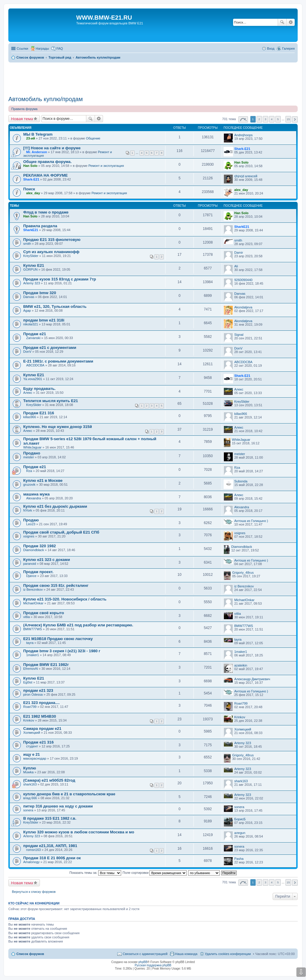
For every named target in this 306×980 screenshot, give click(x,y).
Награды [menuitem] (42, 48)
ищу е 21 (32, 754)
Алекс (28, 393)
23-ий (31, 138)
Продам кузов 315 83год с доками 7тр (60, 279)
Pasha (239, 859)
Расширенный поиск (291, 22)
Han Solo (30, 166)
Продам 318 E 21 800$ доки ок (52, 858)
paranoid (30, 564)
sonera (28, 810)
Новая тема (22, 119)
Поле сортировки (155, 873)
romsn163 (33, 850)
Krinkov (29, 720)
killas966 (30, 417)
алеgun (240, 833)
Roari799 (30, 707)
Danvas (29, 297)
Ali (236, 266)
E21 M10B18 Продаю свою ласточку (58, 639)
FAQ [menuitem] (60, 48)
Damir (239, 253)
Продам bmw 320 (40, 293)
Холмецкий (32, 733)
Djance (31, 576)
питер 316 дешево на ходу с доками (58, 806)
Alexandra (34, 498)
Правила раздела (40, 226)
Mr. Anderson (37, 152)
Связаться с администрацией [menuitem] (145, 954)
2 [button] (259, 119)
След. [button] (295, 119)
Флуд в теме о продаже (46, 212)
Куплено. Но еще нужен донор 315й (58, 427)
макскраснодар (35, 758)
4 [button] (272, 119)
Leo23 (31, 524)
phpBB (143, 962)
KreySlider (31, 256)
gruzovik (29, 484)
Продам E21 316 (39, 413)
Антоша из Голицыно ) (251, 521)
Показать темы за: (95, 873)
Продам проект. (38, 572)
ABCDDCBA (35, 365)
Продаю (31, 520)
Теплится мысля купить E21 (51, 401)
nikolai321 (31, 324)
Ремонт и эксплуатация (106, 166)
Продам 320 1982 (40, 546)
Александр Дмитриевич (252, 679)
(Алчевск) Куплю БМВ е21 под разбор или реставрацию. (78, 625)
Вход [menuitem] (271, 48)
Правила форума (24, 109)
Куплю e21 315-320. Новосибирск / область (65, 599)
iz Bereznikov (33, 589)
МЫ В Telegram (38, 134)
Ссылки (22, 48)
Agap (27, 311)
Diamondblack (34, 550)
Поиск (282, 22)
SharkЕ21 (31, 230)
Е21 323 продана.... (41, 703)
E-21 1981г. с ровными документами (58, 361)
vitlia (26, 617)
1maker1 (33, 655)
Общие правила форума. (47, 162)
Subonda (241, 481)
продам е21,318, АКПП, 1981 (50, 846)
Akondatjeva (243, 307)
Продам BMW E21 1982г (46, 665)
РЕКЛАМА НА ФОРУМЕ (45, 175)
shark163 (30, 784)
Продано (32, 453)
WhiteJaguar (32, 447)
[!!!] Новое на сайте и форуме (52, 148)
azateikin (241, 665)
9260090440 (243, 280)
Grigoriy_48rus (243, 573)
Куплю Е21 (34, 375)
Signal (239, 335)
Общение (93, 138)
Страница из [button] (243, 119)
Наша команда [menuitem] (186, 954)
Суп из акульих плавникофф (51, 252)
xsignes (29, 536)
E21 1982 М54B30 (40, 716)
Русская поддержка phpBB (153, 965)
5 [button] (278, 119)
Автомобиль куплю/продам (46, 99)
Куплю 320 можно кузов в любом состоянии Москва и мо (79, 832)
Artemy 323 (32, 283)
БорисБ (240, 819)
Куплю (30, 768)
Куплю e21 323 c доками (47, 560)
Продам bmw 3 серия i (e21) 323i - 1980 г (62, 651)
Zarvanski (33, 338)
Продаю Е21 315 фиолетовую (52, 240)
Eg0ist (28, 682)
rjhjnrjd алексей (246, 176)
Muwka (28, 772)
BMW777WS (33, 629)
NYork (28, 510)
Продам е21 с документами (50, 348)
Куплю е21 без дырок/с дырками (55, 506)
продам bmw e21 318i (44, 320)
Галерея (288, 48)
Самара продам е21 (42, 729)
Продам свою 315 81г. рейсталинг (56, 585)
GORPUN (30, 269)
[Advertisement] (153, 77)
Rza (29, 471)
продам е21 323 (38, 690)
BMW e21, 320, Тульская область (55, 306)
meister (29, 457)
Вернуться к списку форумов (34, 892)
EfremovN (31, 669)
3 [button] (266, 119)
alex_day (33, 193)
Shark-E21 (242, 149)
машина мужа (36, 494)
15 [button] (288, 119)
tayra (30, 643)
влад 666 (30, 798)
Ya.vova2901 (33, 379)
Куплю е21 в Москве (43, 480)
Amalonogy (31, 862)
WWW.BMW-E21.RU (104, 18)
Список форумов (30, 954)
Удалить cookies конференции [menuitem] (228, 954)
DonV (27, 352)
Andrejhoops (243, 135)
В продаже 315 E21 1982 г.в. (50, 818)
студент (32, 746)
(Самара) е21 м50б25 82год (49, 780)
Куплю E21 (34, 265)
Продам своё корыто (44, 613)
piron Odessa (33, 694)
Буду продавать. (39, 389)
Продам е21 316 (38, 742)
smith (27, 244)
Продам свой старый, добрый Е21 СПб (61, 532)
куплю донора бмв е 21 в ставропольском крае (69, 794)
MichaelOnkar (33, 603)
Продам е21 (35, 334)
